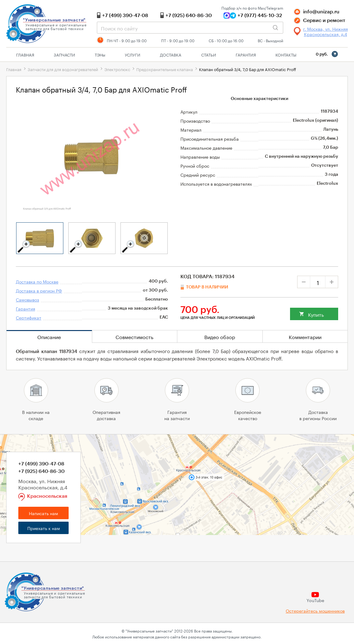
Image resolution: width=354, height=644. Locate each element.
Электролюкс (117, 69)
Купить (316, 314)
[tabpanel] (40, 238)
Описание (49, 336)
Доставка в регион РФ (39, 290)
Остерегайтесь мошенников (315, 611)
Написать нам (43, 513)
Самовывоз (27, 299)
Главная (25, 54)
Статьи (209, 54)
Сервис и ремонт (324, 20)
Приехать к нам (44, 528)
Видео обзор (220, 336)
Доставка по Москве (37, 281)
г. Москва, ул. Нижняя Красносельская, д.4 (325, 31)
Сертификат (29, 317)
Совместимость (134, 336)
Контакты (286, 54)
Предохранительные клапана (165, 69)
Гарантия (246, 54)
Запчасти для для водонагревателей (63, 69)
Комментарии (305, 336)
